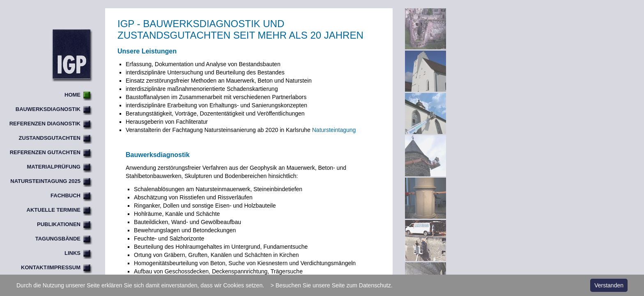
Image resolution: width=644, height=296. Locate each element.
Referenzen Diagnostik (45, 124)
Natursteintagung (334, 130)
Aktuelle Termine (54, 210)
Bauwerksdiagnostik (48, 109)
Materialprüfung (54, 167)
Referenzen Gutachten (45, 152)
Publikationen (59, 224)
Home (72, 95)
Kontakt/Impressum (51, 267)
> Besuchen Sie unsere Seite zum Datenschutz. (332, 285)
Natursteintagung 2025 (45, 181)
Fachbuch (66, 195)
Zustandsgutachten (50, 138)
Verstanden (609, 285)
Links (72, 253)
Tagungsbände (58, 239)
